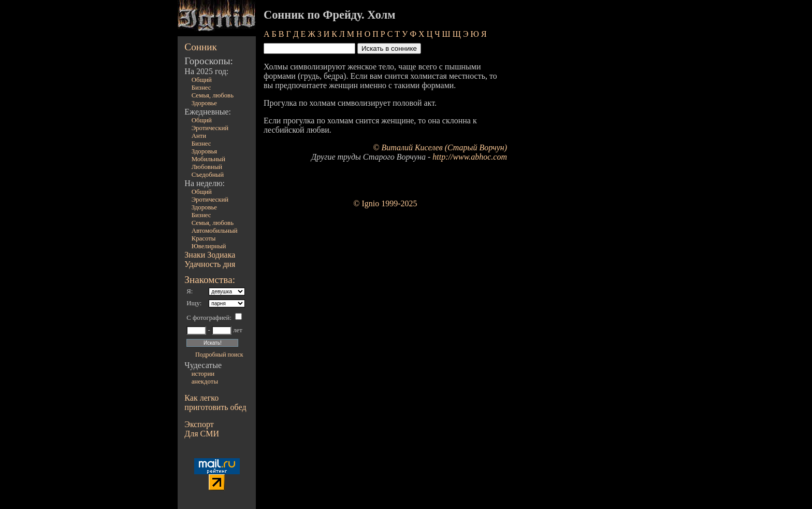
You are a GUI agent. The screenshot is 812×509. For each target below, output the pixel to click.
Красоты (204, 238)
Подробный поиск (219, 355)
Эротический (210, 128)
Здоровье (204, 103)
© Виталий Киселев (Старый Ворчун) (440, 147)
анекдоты (205, 381)
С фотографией (208, 318)
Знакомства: (210, 280)
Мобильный (208, 159)
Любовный (207, 167)
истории (203, 374)
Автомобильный (215, 231)
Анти (199, 136)
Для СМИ (202, 434)
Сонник (201, 47)
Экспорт (199, 424)
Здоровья (205, 151)
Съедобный (208, 175)
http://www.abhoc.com (470, 157)
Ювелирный (209, 246)
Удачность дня (210, 264)
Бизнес (201, 88)
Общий (202, 80)
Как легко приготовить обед (215, 402)
